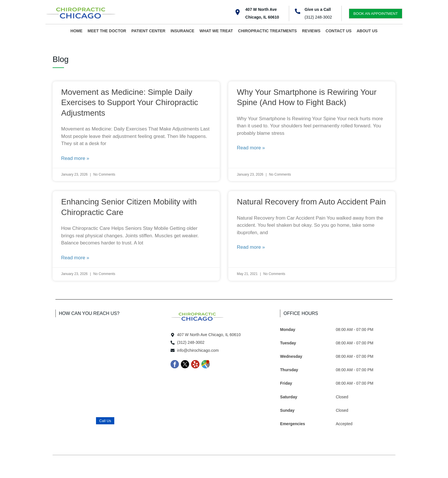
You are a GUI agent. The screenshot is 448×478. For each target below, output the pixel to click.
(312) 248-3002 (318, 17)
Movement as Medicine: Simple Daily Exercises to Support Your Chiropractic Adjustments (130, 103)
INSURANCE (182, 31)
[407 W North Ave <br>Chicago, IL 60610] (238, 12)
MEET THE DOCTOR (107, 31)
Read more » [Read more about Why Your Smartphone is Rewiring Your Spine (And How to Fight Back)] (251, 148)
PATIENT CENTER (148, 31)
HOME (77, 31)
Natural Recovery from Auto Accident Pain (311, 202)
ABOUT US (367, 31)
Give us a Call (318, 9)
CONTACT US (339, 31)
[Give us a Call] (298, 11)
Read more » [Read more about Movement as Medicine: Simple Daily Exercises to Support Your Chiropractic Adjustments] (75, 158)
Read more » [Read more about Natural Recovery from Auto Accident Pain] (251, 247)
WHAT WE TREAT (216, 31)
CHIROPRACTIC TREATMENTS (267, 31)
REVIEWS (311, 31)
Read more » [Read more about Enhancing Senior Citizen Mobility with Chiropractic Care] (75, 258)
